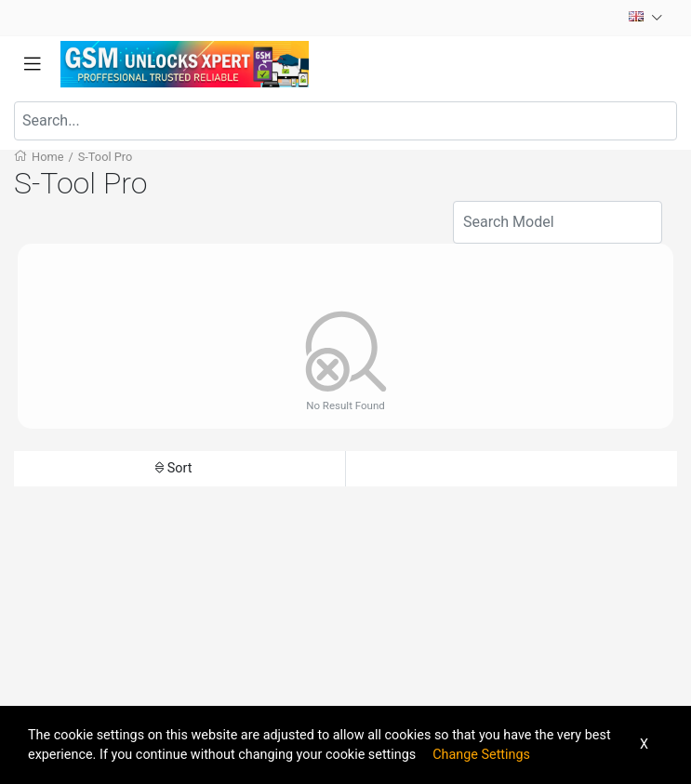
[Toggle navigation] (33, 64)
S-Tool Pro (106, 157)
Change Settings (481, 755)
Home (47, 157)
